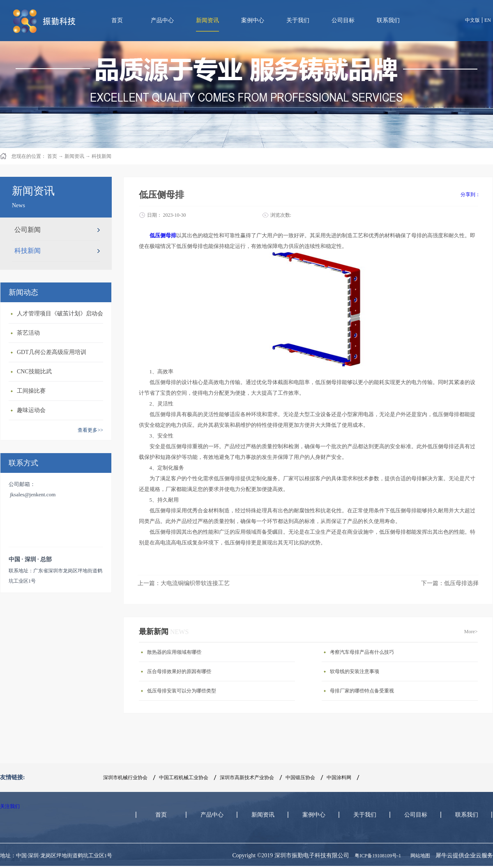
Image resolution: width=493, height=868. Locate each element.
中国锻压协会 (300, 778)
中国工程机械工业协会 (184, 778)
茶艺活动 (28, 333)
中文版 (472, 20)
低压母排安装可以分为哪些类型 (182, 691)
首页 (117, 20)
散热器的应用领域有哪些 (174, 652)
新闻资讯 (74, 156)
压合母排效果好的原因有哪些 (179, 671)
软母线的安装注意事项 (355, 671)
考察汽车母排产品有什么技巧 (362, 652)
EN (488, 20)
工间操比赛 (31, 391)
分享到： (470, 194)
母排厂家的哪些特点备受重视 (362, 691)
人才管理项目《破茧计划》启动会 (60, 314)
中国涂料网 (339, 778)
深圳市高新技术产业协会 (247, 778)
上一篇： (184, 583)
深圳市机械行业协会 (125, 778)
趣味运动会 (31, 410)
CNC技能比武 (34, 372)
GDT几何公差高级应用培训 (52, 352)
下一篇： (450, 583)
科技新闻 (101, 156)
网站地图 (419, 856)
